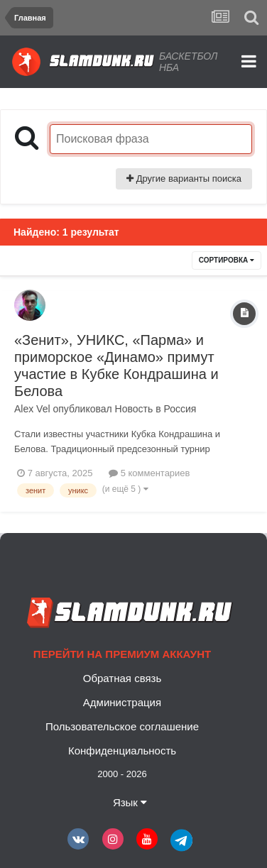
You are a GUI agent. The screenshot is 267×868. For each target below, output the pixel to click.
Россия (180, 409)
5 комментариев (149, 473)
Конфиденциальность (122, 751)
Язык (130, 802)
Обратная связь (122, 678)
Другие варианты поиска (184, 178)
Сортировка (227, 260)
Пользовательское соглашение (122, 726)
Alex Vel (32, 409)
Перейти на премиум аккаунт (122, 654)
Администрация (122, 702)
